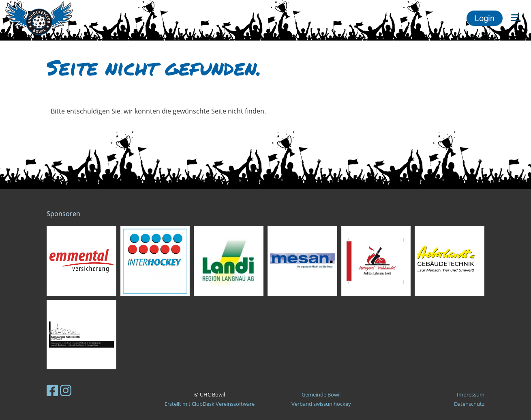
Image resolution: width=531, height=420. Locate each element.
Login (485, 18)
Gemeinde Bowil (321, 394)
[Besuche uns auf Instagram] (66, 390)
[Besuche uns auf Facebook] (52, 390)
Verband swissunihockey (321, 404)
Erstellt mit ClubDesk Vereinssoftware (210, 404)
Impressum (471, 394)
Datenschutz (469, 404)
